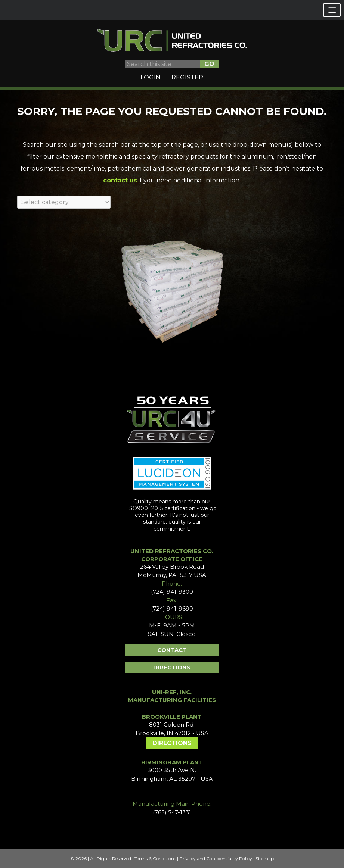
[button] (332, 10)
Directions (172, 667)
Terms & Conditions (155, 858)
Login (151, 77)
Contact (172, 650)
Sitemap (265, 858)
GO (209, 64)
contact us (120, 180)
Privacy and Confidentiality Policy (216, 858)
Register (187, 77)
